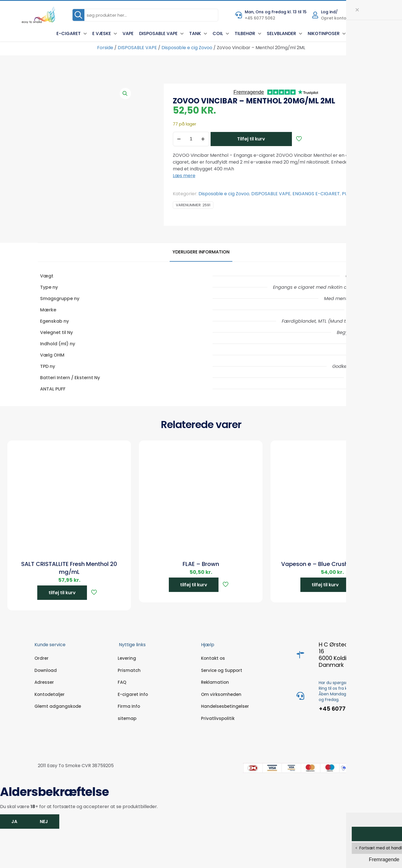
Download (46, 670)
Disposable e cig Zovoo (187, 48)
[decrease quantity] (179, 139)
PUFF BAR (352, 194)
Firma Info (129, 706)
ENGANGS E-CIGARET (316, 194)
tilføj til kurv (62, 593)
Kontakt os (213, 658)
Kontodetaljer (50, 694)
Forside (105, 48)
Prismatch (129, 670)
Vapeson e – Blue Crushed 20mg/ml (332, 564)
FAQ (122, 682)
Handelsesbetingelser (225, 706)
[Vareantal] (191, 139)
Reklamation (215, 682)
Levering (127, 658)
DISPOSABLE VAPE (137, 48)
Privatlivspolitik (218, 718)
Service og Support (222, 670)
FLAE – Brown (201, 564)
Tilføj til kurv (251, 139)
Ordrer (41, 658)
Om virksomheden (221, 694)
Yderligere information (201, 252)
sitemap (127, 718)
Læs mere (184, 176)
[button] (125, 94)
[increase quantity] (203, 139)
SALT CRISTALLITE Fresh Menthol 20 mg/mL (69, 568)
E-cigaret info (133, 694)
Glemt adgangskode (58, 706)
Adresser (44, 682)
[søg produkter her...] (145, 15)
